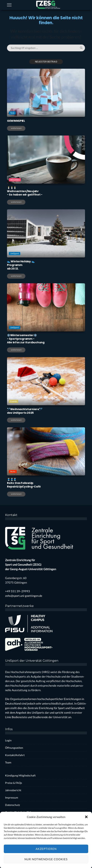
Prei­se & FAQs (14, 783)
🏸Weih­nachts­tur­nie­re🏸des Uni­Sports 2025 (25, 411)
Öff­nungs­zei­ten (14, 748)
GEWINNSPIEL (16, 121)
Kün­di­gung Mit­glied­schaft (20, 775)
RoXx (13, 471)
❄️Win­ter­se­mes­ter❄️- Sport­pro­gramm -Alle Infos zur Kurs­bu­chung (26, 339)
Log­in (8, 740)
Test (12, 113)
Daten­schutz (12, 805)
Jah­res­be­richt (13, 790)
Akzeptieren (46, 859)
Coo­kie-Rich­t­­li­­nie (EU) (18, 812)
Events (14, 401)
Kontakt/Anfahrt (15, 755)
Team (8, 762)
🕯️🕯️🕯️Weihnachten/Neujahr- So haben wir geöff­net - (25, 191)
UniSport (15, 253)
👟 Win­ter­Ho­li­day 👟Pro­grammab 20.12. (21, 265)
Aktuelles (15, 180)
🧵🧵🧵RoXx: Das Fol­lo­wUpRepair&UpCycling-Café (24, 483)
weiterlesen (16, 128)
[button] (86, 827)
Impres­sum (12, 798)
